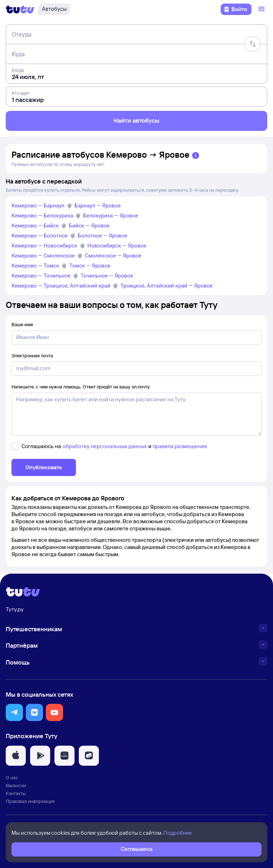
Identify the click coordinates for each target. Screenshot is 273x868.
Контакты (16, 793)
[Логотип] (20, 9)
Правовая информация (30, 801)
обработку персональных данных (105, 446)
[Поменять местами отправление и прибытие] (253, 44)
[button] (14, 712)
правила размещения (180, 446)
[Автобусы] (54, 9)
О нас (12, 778)
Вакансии (16, 785)
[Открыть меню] (262, 9)
